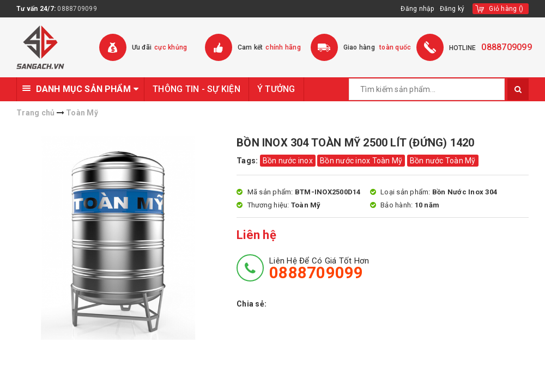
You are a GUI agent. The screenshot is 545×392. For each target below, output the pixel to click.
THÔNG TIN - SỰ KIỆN (196, 89)
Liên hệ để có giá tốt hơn (319, 268)
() (506, 9)
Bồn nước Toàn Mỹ (443, 161)
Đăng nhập (417, 9)
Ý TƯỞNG (276, 89)
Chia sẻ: (252, 304)
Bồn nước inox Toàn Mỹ (361, 161)
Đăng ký (452, 9)
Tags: (248, 161)
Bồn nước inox (288, 161)
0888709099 (77, 9)
